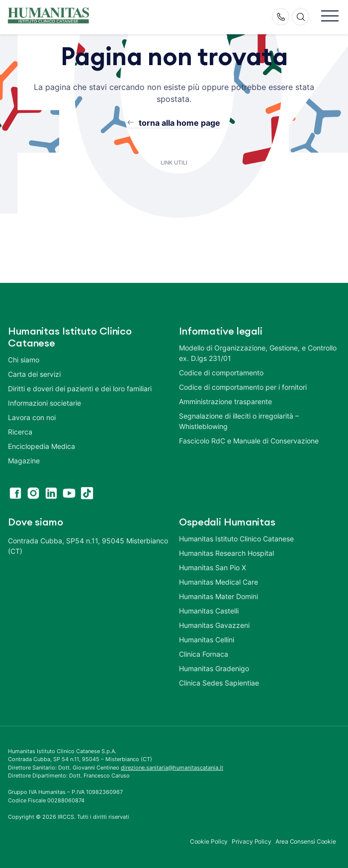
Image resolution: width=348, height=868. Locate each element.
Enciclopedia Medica (42, 446)
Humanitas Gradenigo (214, 668)
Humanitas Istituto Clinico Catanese (236, 539)
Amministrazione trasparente (225, 401)
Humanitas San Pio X (213, 567)
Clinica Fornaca (204, 654)
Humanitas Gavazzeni (214, 625)
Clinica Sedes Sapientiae (219, 683)
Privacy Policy (252, 841)
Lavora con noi (32, 417)
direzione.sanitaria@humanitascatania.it (172, 768)
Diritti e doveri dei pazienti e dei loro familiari (81, 389)
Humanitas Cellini (207, 640)
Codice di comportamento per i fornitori (243, 387)
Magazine (24, 461)
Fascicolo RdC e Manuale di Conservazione (249, 441)
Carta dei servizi (34, 374)
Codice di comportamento (221, 373)
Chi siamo (24, 360)
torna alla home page (179, 123)
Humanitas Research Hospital (226, 553)
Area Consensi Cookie (306, 841)
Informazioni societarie (44, 403)
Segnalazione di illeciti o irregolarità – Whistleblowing (239, 421)
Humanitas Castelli (209, 611)
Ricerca (20, 432)
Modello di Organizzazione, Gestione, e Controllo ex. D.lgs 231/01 (258, 353)
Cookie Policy (209, 841)
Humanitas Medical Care (218, 582)
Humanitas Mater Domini (218, 596)
